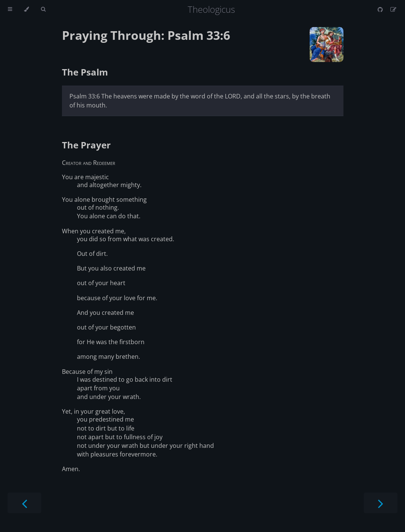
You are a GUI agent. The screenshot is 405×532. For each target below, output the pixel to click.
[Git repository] (381, 9)
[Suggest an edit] (393, 9)
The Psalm (85, 72)
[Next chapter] (381, 503)
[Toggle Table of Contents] (10, 9)
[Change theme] (26, 9)
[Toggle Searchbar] (43, 9)
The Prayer (86, 145)
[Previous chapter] (24, 503)
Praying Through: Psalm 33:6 (146, 35)
